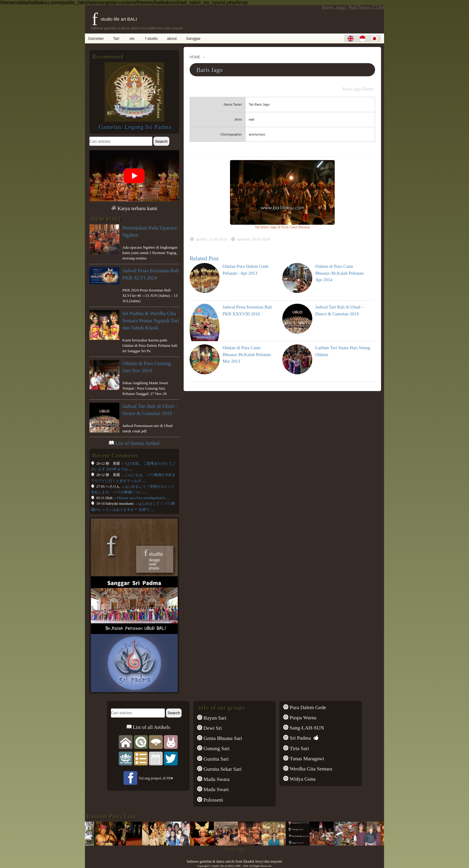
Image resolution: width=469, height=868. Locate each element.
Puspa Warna (302, 718)
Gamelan (96, 38)
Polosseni (213, 800)
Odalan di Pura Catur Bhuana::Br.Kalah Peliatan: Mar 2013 (247, 354)
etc (132, 38)
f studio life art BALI (114, 19)
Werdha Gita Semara (310, 769)
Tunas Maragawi (306, 759)
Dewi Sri (212, 728)
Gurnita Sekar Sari (222, 769)
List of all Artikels (151, 727)
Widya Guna (302, 779)
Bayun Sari (214, 718)
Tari (116, 38)
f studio (151, 38)
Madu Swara (216, 779)
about (172, 38)
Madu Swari (215, 789)
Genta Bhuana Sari (222, 738)
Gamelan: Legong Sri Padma (135, 127)
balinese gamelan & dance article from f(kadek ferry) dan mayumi (234, 861)
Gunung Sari (216, 748)
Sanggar (193, 38)
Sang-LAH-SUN (306, 728)
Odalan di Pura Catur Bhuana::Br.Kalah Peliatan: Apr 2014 (340, 273)
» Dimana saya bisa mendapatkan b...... (142, 498)
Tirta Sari (299, 748)
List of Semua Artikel (138, 443)
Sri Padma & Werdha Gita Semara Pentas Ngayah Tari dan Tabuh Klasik (151, 321)
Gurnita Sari (215, 759)
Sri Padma (300, 738)
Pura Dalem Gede (307, 707)
